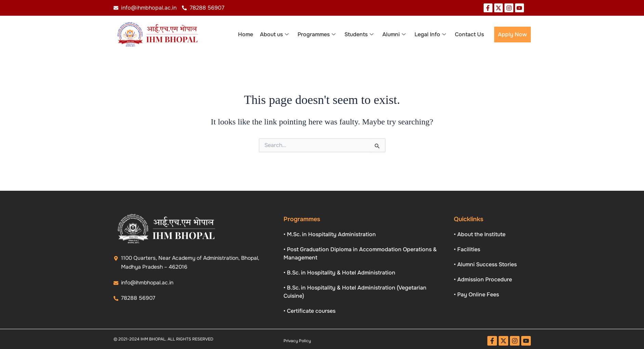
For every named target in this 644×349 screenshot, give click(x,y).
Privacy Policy (297, 341)
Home (246, 35)
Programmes (317, 35)
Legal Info (430, 35)
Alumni (394, 35)
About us (274, 35)
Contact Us (469, 35)
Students (359, 35)
